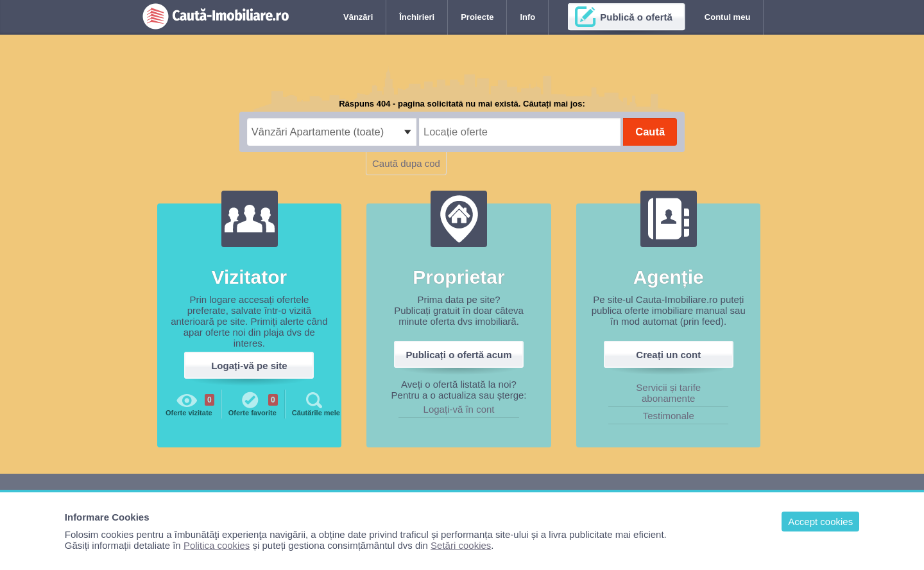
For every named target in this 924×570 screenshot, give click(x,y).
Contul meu (728, 17)
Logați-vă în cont (459, 409)
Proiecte (477, 17)
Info (527, 17)
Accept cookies (820, 522)
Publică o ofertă (636, 17)
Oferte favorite (253, 403)
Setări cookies (461, 545)
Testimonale (669, 416)
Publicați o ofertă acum (459, 355)
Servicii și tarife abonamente (668, 393)
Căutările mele (316, 403)
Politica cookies (217, 545)
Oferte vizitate (190, 403)
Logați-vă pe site (249, 366)
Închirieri (417, 17)
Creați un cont (668, 355)
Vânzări (358, 17)
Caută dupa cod (406, 163)
